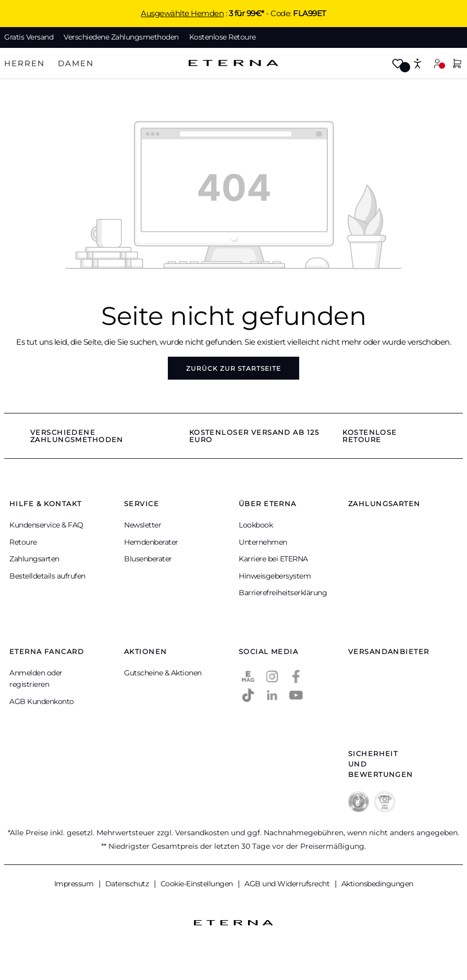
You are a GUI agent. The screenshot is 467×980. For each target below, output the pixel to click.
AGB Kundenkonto (42, 701)
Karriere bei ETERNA (273, 559)
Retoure (23, 542)
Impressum (75, 884)
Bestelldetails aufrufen (47, 576)
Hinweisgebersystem (275, 576)
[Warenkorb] (457, 64)
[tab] (24, 64)
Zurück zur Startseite (233, 368)
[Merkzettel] (398, 64)
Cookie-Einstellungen (198, 884)
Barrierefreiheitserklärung (283, 593)
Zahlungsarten (34, 559)
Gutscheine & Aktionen (163, 673)
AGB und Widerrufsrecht (288, 884)
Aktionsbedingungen (377, 884)
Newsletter (143, 525)
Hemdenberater (151, 542)
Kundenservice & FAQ (46, 525)
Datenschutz (128, 884)
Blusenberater (148, 559)
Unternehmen (263, 542)
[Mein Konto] (437, 63)
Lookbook (256, 525)
